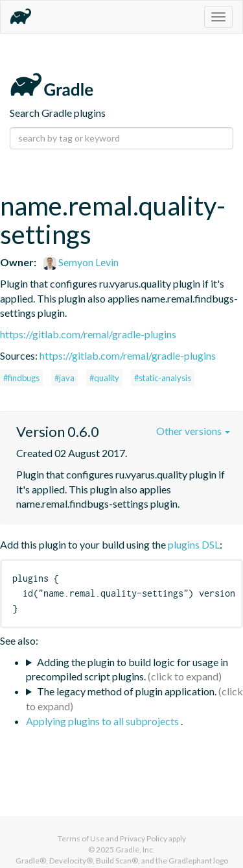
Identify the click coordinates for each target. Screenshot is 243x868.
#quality (104, 378)
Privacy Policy (144, 838)
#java (64, 378)
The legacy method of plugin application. (127, 691)
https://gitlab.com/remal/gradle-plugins (88, 334)
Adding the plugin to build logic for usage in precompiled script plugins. (127, 669)
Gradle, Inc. (135, 849)
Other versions (193, 431)
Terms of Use (81, 838)
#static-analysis (163, 378)
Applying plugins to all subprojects (103, 721)
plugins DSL (194, 544)
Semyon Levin (81, 262)
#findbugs (21, 378)
